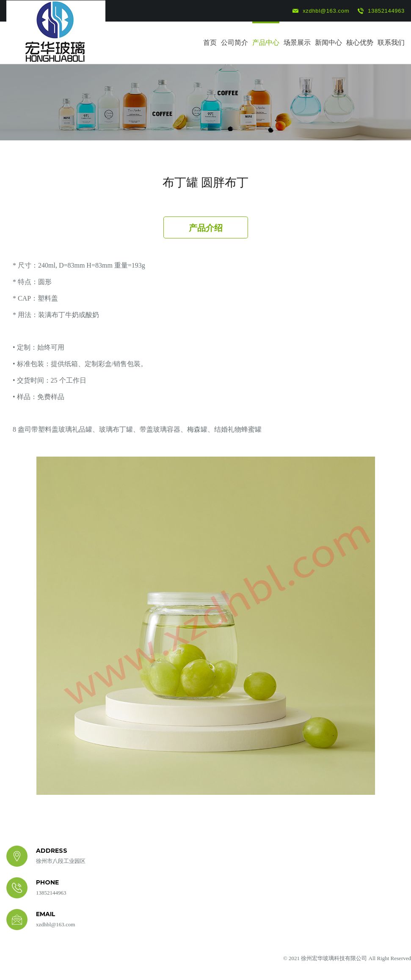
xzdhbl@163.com (321, 11)
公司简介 (234, 42)
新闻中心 (328, 42)
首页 (210, 42)
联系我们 (391, 42)
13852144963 (381, 11)
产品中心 (266, 42)
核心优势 (360, 42)
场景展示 (297, 42)
